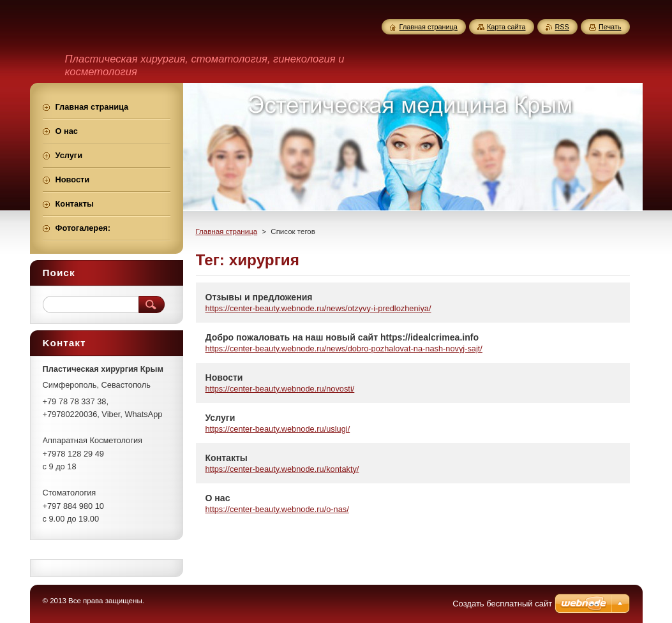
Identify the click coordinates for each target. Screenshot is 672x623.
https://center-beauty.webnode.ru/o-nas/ (277, 509)
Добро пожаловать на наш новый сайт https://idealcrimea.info (342, 337)
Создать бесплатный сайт (502, 604)
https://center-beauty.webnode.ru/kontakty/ (282, 469)
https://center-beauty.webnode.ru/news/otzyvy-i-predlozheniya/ (318, 308)
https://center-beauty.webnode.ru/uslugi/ (278, 429)
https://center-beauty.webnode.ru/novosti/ (280, 389)
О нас (218, 498)
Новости (224, 377)
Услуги (220, 418)
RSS (562, 27)
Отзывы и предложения (259, 297)
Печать (610, 27)
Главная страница (227, 231)
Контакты (227, 458)
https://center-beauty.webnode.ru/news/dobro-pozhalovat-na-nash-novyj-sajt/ (344, 348)
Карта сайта (506, 27)
